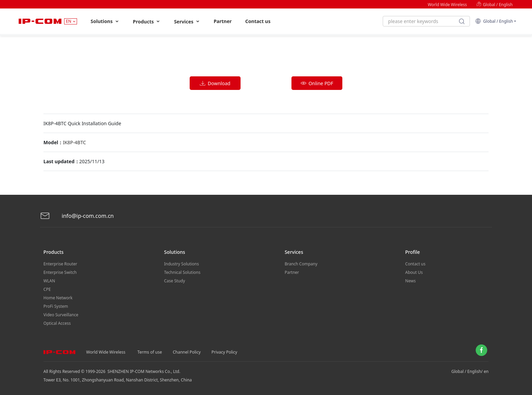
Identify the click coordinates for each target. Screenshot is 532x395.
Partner (223, 21)
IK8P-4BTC (74, 142)
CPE (47, 289)
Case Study (175, 281)
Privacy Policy (224, 352)
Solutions (105, 21)
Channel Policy (187, 352)
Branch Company (301, 264)
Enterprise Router (60, 264)
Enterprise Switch (60, 272)
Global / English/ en (470, 371)
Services (187, 22)
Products (147, 22)
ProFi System (56, 306)
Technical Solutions (182, 272)
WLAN (49, 281)
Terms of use (150, 352)
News (410, 281)
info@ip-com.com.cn (77, 216)
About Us (414, 272)
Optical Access (57, 323)
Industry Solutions (182, 264)
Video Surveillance (61, 315)
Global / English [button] (494, 21)
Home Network (58, 298)
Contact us (258, 21)
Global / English (495, 5)
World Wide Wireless (447, 5)
